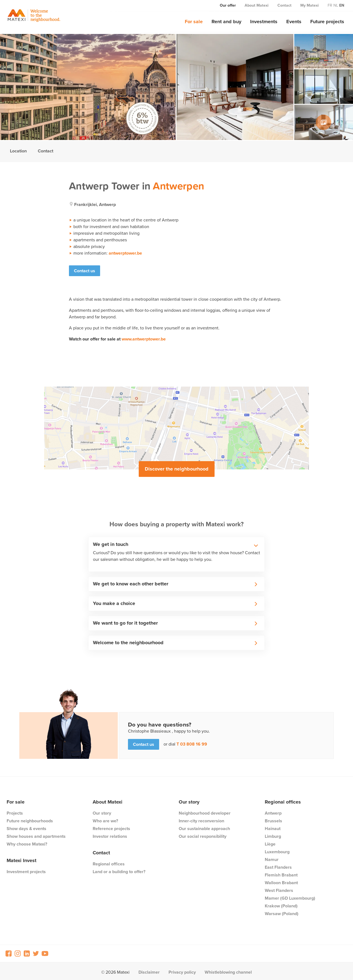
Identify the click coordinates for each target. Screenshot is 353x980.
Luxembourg (277, 850)
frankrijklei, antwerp (95, 204)
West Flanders (279, 888)
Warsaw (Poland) (282, 911)
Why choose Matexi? (27, 842)
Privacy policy (182, 970)
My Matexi (310, 5)
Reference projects (111, 826)
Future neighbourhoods (30, 819)
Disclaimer (149, 970)
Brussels (273, 819)
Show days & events (26, 826)
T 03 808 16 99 (192, 742)
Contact (284, 5)
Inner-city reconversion (201, 819)
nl (336, 5)
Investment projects (26, 869)
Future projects (327, 22)
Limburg (273, 834)
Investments (264, 22)
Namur (272, 857)
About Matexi (257, 5)
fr (330, 5)
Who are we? (105, 819)
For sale (194, 22)
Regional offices (109, 862)
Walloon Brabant (281, 880)
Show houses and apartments (36, 834)
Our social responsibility (203, 834)
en (342, 5)
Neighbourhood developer (205, 811)
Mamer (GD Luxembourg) (290, 896)
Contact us (85, 271)
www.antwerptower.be (144, 337)
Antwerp (273, 811)
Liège (270, 842)
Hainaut (273, 826)
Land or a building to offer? (119, 869)
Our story (102, 811)
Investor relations (110, 834)
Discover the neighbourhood (177, 467)
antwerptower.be (125, 253)
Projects (15, 811)
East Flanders (278, 865)
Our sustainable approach (204, 826)
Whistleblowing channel (228, 970)
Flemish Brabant (281, 873)
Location (18, 151)
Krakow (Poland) (281, 904)
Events (294, 22)
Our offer (228, 5)
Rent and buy (226, 22)
